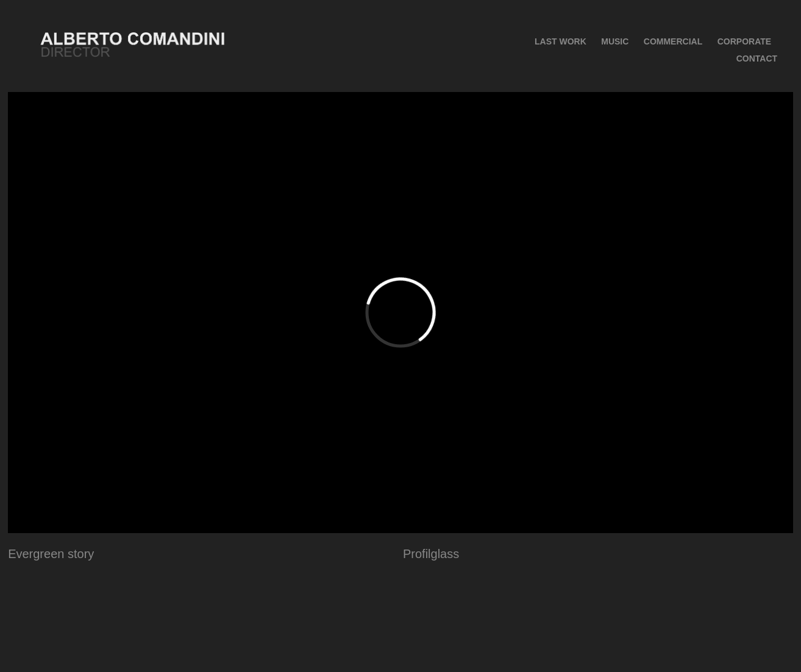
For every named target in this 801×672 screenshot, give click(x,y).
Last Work (561, 41)
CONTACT (757, 58)
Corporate (744, 41)
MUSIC (615, 41)
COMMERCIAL (673, 41)
